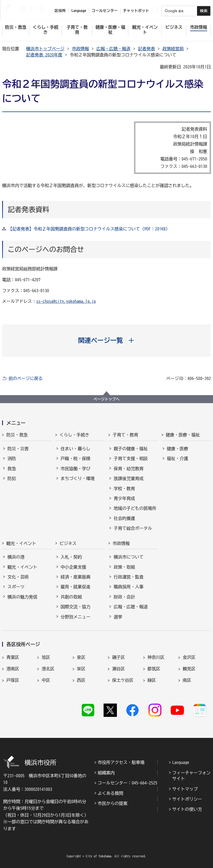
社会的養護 (124, 518)
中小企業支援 (73, 567)
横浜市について (129, 557)
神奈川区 (156, 657)
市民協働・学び (76, 469)
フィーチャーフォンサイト (191, 776)
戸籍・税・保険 (76, 458)
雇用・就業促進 (76, 587)
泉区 (81, 657)
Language (181, 762)
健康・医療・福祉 (183, 435)
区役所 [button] (60, 11)
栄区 (81, 669)
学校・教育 (124, 489)
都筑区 (154, 669)
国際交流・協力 (76, 607)
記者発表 (146, 49)
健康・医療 (178, 449)
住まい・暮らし (76, 449)
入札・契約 (71, 557)
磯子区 (118, 657)
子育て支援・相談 (131, 458)
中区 (46, 680)
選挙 (118, 617)
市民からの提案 (113, 803)
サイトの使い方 (187, 809)
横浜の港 (16, 557)
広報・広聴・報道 (113, 49)
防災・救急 (17, 435)
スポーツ (16, 587)
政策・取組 (124, 567)
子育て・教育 (125, 435)
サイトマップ (185, 789)
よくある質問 (110, 793)
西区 (81, 680)
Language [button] (79, 11)
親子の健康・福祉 (131, 449)
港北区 (48, 669)
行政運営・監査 (129, 577)
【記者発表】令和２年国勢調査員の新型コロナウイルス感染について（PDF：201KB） (89, 229)
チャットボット (136, 11)
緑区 (152, 680)
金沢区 (189, 657)
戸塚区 (13, 680)
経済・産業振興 (76, 577)
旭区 (46, 657)
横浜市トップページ (45, 49)
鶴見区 (189, 669)
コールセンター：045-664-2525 (128, 783)
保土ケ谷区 (123, 680)
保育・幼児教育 (129, 469)
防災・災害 (18, 449)
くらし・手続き (75, 435)
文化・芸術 (18, 577)
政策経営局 (173, 49)
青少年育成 (124, 498)
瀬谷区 (118, 669)
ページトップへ (106, 399)
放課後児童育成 (129, 478)
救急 (12, 469)
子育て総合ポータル (133, 528)
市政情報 (80, 49)
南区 (187, 680)
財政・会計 (124, 597)
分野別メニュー (76, 617)
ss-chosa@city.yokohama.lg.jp (66, 301)
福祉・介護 (178, 458)
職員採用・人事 (129, 587)
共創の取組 (71, 597)
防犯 (12, 478)
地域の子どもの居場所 (135, 508)
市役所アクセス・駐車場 (121, 762)
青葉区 (13, 657)
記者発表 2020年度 (44, 55)
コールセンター (105, 11)
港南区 (13, 669)
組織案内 (106, 773)
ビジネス (68, 543)
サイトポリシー (187, 799)
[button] (107, 340)
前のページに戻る (26, 378)
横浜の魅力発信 (22, 597)
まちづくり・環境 (78, 478)
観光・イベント (21, 543)
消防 (12, 458)
